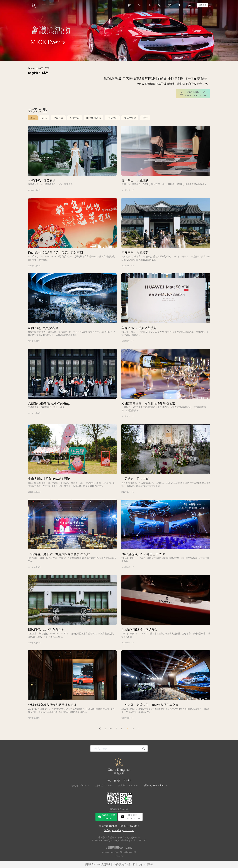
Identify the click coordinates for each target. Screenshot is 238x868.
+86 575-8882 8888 (129, 826)
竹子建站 (149, 864)
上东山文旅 (119, 856)
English (33, 73)
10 (133, 728)
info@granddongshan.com (119, 830)
